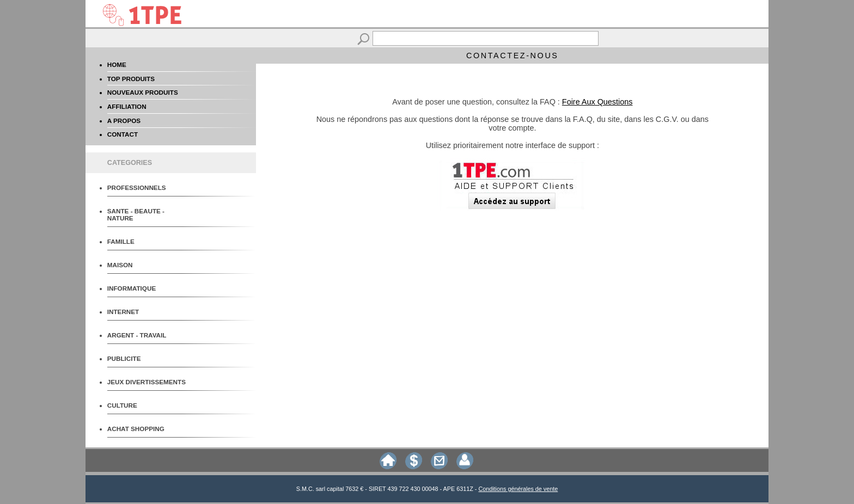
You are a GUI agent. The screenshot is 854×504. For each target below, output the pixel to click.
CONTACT (123, 134)
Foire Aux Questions (597, 102)
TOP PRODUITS (131, 79)
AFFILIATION (127, 106)
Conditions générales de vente (518, 489)
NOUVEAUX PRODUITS (143, 92)
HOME (117, 64)
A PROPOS (124, 121)
